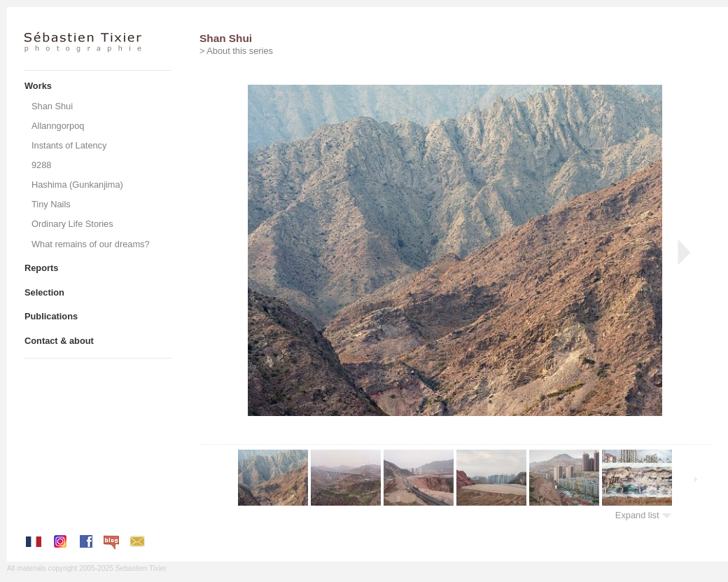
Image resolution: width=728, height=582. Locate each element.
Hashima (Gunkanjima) (77, 185)
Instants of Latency (69, 145)
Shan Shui (52, 106)
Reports (41, 268)
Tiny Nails (51, 204)
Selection (44, 292)
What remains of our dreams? (91, 244)
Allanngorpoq (58, 126)
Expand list (644, 515)
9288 (41, 165)
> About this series (236, 51)
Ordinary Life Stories (72, 224)
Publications (51, 316)
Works (38, 86)
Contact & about (59, 341)
